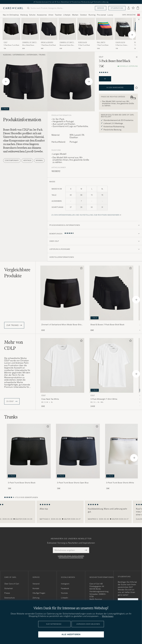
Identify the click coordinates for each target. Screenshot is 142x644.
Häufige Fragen (39, 593)
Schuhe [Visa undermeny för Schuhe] (32, 15)
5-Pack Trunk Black (84, 45)
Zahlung (36, 598)
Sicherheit (9, 588)
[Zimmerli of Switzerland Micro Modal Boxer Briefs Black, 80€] (30, 34)
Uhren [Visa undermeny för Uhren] (51, 15)
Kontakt (36, 588)
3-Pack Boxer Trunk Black (11, 45)
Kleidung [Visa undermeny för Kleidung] (24, 15)
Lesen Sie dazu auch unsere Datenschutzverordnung (71, 557)
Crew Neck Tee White (50, 399)
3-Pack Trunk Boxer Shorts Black (22, 483)
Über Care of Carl (12, 584)
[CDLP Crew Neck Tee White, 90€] (62, 373)
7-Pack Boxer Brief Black (48, 45)
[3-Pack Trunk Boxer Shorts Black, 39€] (29, 457)
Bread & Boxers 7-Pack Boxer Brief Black (107, 325)
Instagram (65, 584)
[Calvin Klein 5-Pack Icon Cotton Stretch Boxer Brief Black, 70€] (123, 34)
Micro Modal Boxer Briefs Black (28, 45)
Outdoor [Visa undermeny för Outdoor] (84, 15)
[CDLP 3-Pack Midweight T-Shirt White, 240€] (111, 373)
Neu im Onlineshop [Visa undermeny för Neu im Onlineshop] (11, 15)
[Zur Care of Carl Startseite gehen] (13, 8)
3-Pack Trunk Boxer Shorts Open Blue (73, 483)
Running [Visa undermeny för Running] (92, 15)
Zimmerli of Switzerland (30, 43)
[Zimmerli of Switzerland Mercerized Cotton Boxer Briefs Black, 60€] (67, 34)
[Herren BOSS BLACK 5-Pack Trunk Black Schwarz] (86, 29)
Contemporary (12, 160)
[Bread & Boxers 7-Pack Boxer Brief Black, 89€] (49, 34)
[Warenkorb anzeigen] (138, 8)
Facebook (65, 588)
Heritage (27, 160)
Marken (75, 15)
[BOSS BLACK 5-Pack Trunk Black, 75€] (86, 34)
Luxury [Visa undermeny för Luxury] (110, 15)
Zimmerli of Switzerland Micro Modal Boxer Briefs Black (62, 325)
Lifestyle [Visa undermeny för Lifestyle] (67, 15)
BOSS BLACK (83, 42)
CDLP (5, 42)
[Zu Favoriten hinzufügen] (81, 269)
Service (101, 8)
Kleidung (7, 55)
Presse (7, 593)
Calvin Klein (120, 42)
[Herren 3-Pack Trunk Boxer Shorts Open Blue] (78, 451)
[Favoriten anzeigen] (133, 8)
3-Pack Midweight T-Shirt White (104, 399)
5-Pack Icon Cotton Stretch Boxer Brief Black (123, 45)
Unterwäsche (19, 55)
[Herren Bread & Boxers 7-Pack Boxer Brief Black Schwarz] (49, 29)
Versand (36, 584)
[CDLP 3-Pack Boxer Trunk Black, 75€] (11, 34)
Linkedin (64, 598)
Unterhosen (32, 55)
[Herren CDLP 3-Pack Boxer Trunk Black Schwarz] (11, 29)
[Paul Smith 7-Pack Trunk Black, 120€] (105, 34)
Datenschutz (10, 598)
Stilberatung (117, 8)
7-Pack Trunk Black (103, 45)
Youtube (64, 593)
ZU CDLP (12, 401)
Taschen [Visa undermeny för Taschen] (58, 15)
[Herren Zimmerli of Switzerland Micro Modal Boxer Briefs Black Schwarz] (30, 29)
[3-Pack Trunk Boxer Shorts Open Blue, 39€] (78, 457)
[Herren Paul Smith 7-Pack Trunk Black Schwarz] (105, 29)
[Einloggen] (129, 8)
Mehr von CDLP (14, 345)
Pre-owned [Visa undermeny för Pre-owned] (101, 15)
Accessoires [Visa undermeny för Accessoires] (42, 15)
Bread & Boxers (47, 42)
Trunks (42, 55)
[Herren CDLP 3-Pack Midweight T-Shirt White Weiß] (111, 365)
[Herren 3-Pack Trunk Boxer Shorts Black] (29, 451)
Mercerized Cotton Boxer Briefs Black (67, 45)
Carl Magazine (129, 15)
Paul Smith (101, 42)
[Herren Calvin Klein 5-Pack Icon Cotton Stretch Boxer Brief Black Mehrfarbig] (123, 29)
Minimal (39, 160)
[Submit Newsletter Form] (86, 550)
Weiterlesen (108, 616)
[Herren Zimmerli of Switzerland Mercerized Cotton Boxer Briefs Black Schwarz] (67, 29)
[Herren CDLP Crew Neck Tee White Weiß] (62, 365)
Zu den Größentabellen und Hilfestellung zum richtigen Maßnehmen (86, 215)
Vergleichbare (17, 273)
